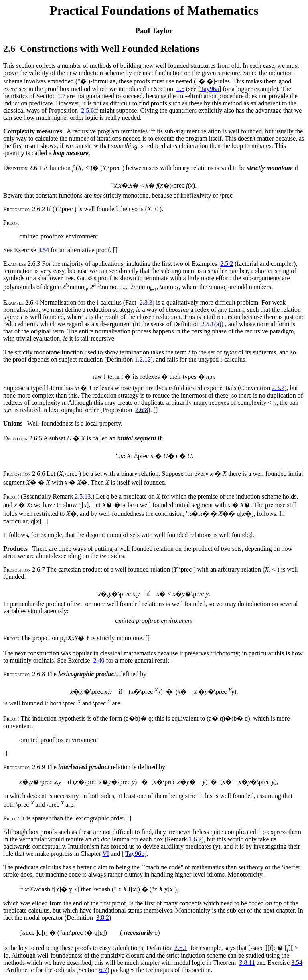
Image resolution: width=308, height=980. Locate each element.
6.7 (103, 970)
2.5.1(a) (211, 324)
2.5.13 (83, 496)
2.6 (9, 48)
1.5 (180, 89)
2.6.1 (181, 948)
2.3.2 (278, 388)
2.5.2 (227, 264)
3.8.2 (103, 918)
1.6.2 (195, 839)
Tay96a (210, 89)
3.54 (43, 250)
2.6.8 (142, 410)
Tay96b (135, 854)
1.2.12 (142, 359)
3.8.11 (247, 963)
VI (106, 854)
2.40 (99, 660)
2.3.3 (146, 302)
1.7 (61, 96)
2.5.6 (87, 110)
